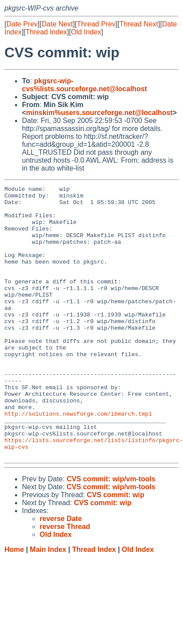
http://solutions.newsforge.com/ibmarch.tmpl (78, 460)
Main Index (48, 604)
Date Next (57, 24)
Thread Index (46, 32)
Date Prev (22, 24)
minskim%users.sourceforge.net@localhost (99, 113)
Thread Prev (96, 24)
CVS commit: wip (115, 549)
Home (14, 604)
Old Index (86, 32)
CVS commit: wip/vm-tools (111, 533)
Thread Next (139, 24)
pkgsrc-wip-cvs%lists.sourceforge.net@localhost (84, 85)
